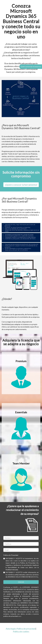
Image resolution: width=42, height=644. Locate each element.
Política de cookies (21, 632)
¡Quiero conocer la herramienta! (21, 185)
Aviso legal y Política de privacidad (20, 629)
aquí (20, 616)
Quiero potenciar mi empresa (31, 67)
